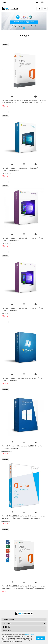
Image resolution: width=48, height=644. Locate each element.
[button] (43, 3)
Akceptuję (41, 638)
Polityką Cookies (29, 635)
